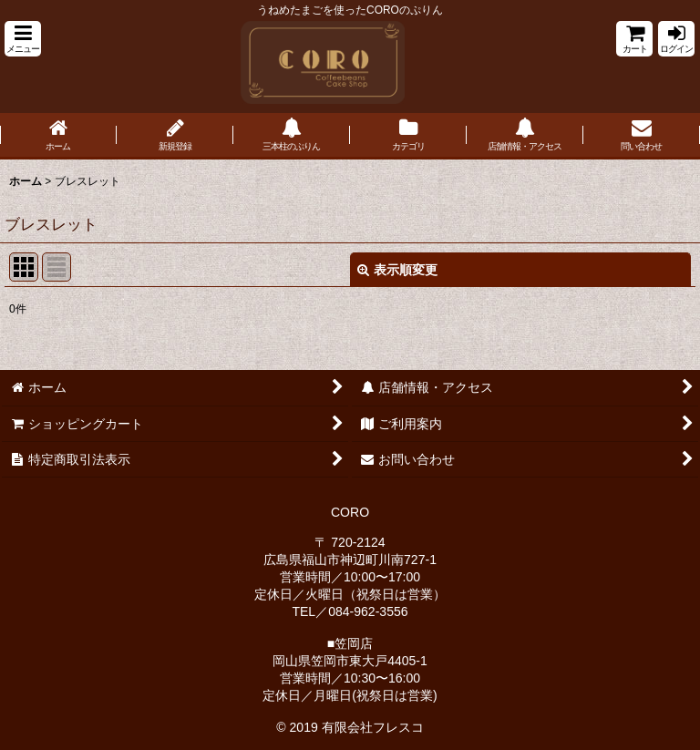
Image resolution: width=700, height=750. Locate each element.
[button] (23, 39)
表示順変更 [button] (397, 270)
